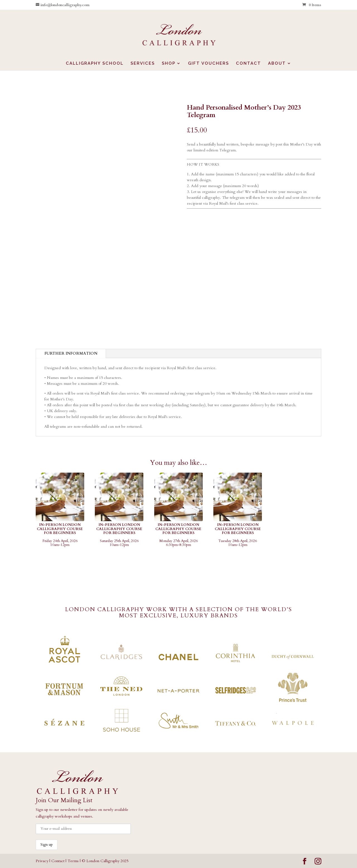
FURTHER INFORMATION (71, 353)
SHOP (169, 64)
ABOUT (277, 64)
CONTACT (249, 64)
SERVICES (143, 64)
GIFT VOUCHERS (208, 64)
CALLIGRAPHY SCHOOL (95, 64)
